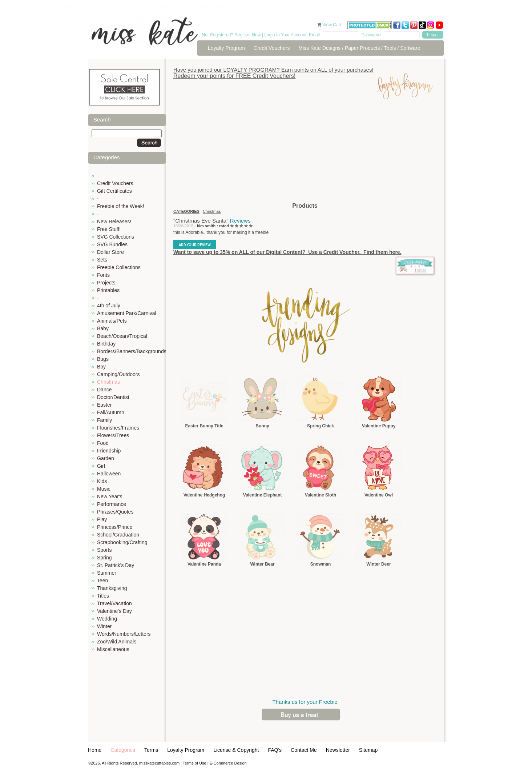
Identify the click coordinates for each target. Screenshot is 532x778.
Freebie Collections (119, 267)
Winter (104, 626)
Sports (104, 550)
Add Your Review (195, 245)
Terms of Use (195, 763)
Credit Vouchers (272, 48)
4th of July (109, 306)
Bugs (103, 359)
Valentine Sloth (321, 495)
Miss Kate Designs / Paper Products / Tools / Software (359, 48)
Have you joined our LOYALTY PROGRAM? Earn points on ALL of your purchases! (273, 70)
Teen (102, 580)
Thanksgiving (112, 588)
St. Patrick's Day (116, 565)
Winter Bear (262, 564)
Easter (104, 405)
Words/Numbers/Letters (124, 634)
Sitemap (368, 750)
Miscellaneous (113, 649)
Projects (106, 283)
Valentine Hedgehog (204, 495)
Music (104, 489)
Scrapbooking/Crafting (122, 542)
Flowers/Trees (113, 435)
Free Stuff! (109, 229)
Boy (101, 367)
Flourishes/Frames (118, 428)
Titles (103, 596)
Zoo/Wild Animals (117, 642)
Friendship (109, 451)
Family (104, 420)
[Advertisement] (305, 151)
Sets (102, 260)
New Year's (110, 496)
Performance (112, 504)
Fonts (103, 275)
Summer (107, 573)
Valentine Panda (204, 564)
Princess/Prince (115, 527)
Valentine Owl (379, 495)
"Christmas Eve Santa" (201, 221)
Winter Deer (378, 564)
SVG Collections (116, 237)
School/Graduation (118, 535)
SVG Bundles (112, 244)
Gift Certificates (114, 191)
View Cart (332, 25)
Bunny (262, 426)
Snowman (321, 564)
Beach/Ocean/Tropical (122, 336)
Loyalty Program (226, 48)
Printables (108, 290)
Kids (102, 481)
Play (102, 519)
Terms (151, 750)
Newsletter (338, 750)
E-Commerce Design (228, 763)
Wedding (107, 619)
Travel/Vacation (114, 603)
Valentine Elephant (263, 495)
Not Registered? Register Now (231, 35)
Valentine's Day (114, 611)
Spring (104, 558)
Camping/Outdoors (118, 374)
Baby (103, 328)
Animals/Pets (112, 321)
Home (95, 750)
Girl (101, 466)
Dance (104, 390)
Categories (123, 750)
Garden (106, 458)
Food (103, 443)
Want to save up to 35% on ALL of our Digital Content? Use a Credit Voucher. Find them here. (287, 252)
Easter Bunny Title (204, 426)
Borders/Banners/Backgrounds (132, 351)
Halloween (109, 474)
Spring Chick (321, 426)
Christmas (108, 382)
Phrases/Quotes (115, 512)
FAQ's (275, 750)
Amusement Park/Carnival (127, 313)
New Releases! (114, 222)
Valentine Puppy (379, 426)
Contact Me (304, 750)
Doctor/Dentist (113, 397)
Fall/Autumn (111, 412)
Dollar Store (110, 252)
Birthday (106, 344)
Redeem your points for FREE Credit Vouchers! (234, 76)
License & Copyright (236, 750)
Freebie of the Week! (121, 206)
